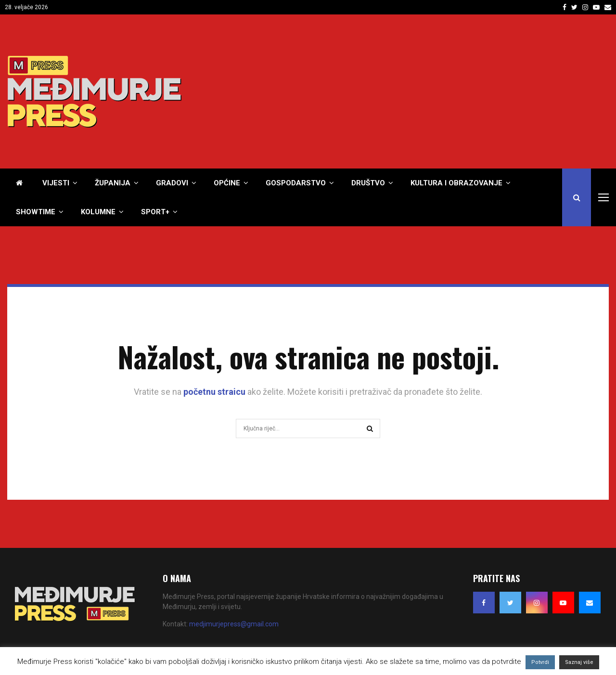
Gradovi (172, 183)
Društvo (368, 183)
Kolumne (98, 212)
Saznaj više (579, 662)
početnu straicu (214, 392)
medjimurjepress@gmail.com (234, 624)
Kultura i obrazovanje (456, 183)
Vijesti (56, 183)
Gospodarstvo (296, 183)
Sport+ (155, 212)
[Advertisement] (434, 91)
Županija (113, 183)
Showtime (36, 212)
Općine (227, 183)
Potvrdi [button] (540, 662)
